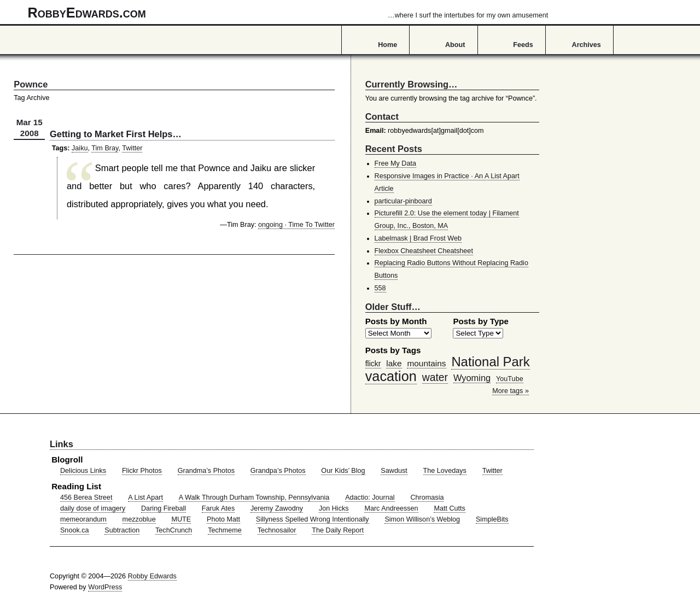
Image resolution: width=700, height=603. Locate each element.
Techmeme (225, 530)
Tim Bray (105, 148)
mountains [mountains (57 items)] (426, 363)
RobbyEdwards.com (288, 13)
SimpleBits (492, 519)
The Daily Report (338, 530)
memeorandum (83, 519)
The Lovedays (445, 471)
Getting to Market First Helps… (116, 134)
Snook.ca (75, 530)
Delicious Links (83, 471)
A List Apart (145, 497)
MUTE (181, 519)
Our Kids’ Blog (343, 471)
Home (387, 45)
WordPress (105, 587)
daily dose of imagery (93, 508)
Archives (587, 45)
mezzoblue (139, 519)
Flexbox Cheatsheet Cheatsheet (424, 251)
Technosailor (277, 530)
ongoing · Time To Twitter (296, 225)
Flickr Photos (142, 471)
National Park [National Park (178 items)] (490, 362)
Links (62, 444)
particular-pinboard (403, 201)
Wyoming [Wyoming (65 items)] (472, 378)
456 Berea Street (86, 497)
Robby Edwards (152, 576)
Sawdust (394, 471)
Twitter (132, 148)
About (455, 45)
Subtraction (122, 530)
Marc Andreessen (391, 508)
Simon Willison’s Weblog (422, 519)
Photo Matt (223, 519)
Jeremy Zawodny (277, 508)
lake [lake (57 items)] (394, 363)
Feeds (523, 45)
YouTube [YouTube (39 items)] (510, 379)
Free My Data (395, 163)
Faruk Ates (218, 508)
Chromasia (427, 497)
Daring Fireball (164, 508)
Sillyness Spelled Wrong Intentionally (313, 519)
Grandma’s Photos (206, 471)
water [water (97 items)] (435, 377)
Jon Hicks (334, 508)
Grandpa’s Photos (278, 471)
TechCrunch (174, 530)
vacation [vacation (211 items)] (391, 376)
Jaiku (80, 148)
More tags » (511, 391)
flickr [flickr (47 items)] (373, 364)
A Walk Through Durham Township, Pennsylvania (254, 497)
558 (380, 288)
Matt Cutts (450, 508)
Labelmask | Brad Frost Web (418, 238)
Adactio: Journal (370, 497)
